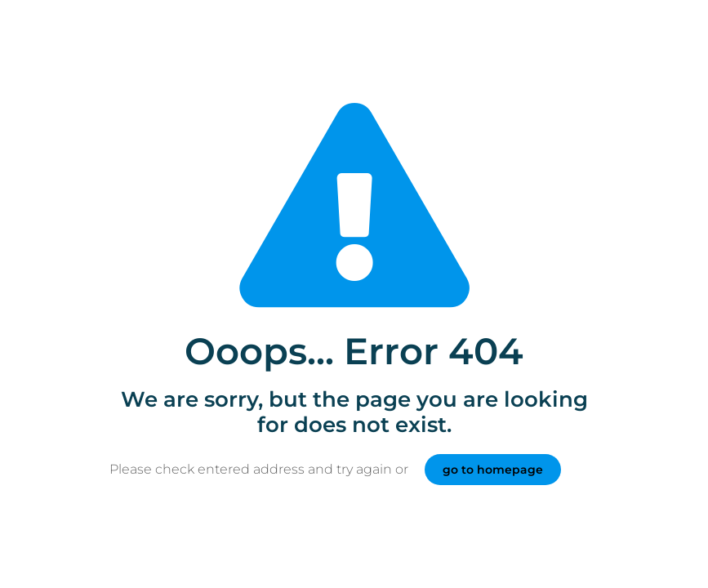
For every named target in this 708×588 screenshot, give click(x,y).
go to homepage (493, 470)
